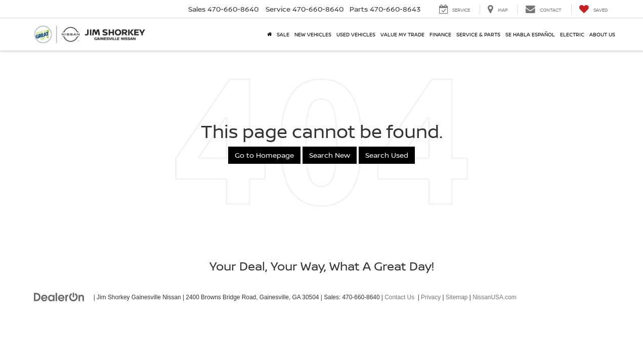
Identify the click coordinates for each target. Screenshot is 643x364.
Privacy (431, 297)
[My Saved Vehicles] (593, 9)
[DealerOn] (59, 297)
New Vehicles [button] (313, 34)
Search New (330, 155)
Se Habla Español (530, 34)
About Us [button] (602, 34)
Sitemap (457, 297)
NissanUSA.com (495, 297)
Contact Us (399, 297)
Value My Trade (402, 34)
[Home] (269, 34)
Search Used (387, 155)
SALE (283, 34)
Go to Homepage (264, 155)
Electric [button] (572, 34)
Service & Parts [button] (478, 34)
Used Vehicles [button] (356, 34)
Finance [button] (440, 34)
